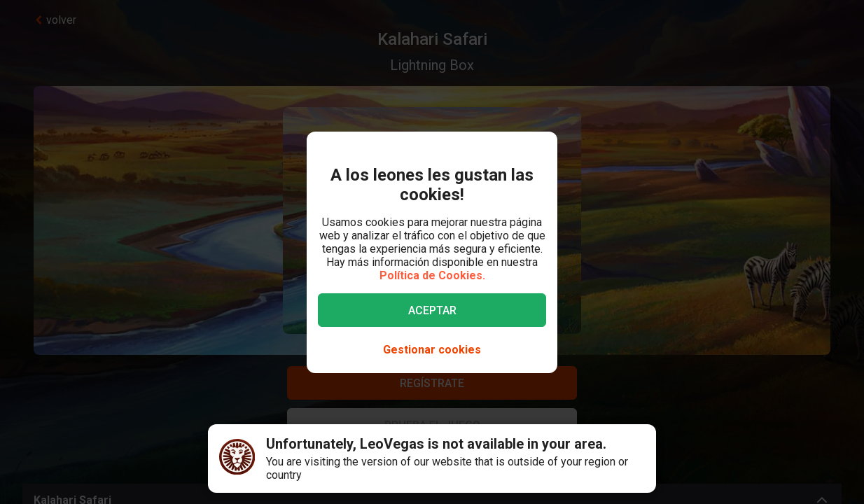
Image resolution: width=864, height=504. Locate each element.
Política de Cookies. (432, 275)
